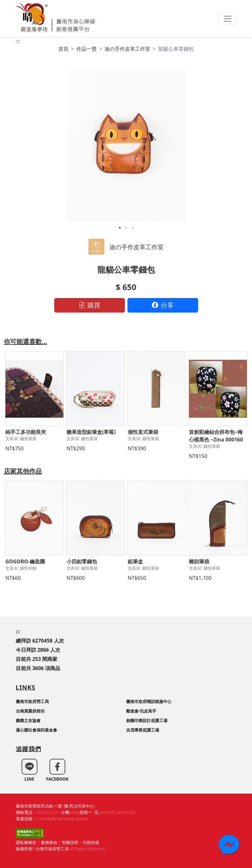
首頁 (63, 49)
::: (18, 41)
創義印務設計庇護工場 (147, 720)
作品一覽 (87, 49)
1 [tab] (120, 228)
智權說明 (70, 842)
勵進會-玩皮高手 (141, 711)
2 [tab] (126, 228)
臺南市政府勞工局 (32, 701)
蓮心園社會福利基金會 (36, 730)
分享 (163, 305)
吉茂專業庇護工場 (143, 730)
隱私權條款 (26, 842)
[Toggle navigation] (228, 19)
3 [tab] (132, 228)
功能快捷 (91, 842)
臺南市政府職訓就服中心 (149, 701)
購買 (89, 305)
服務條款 (49, 842)
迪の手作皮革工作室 (127, 49)
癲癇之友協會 (28, 720)
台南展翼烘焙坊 (30, 711)
